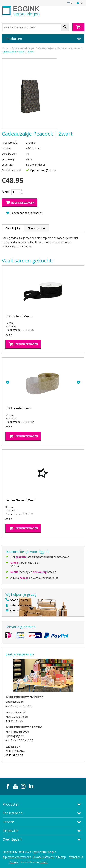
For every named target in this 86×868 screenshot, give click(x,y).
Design (14, 862)
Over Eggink (12, 839)
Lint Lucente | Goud (18, 408)
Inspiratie (10, 831)
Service (8, 822)
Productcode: (10, 142)
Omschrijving (13, 228)
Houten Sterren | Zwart (21, 500)
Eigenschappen (37, 228)
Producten (11, 804)
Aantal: (6, 192)
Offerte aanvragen (21, 605)
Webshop (75, 857)
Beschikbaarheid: (12, 170)
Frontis (44, 862)
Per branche (13, 813)
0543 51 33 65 (19, 600)
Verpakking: (8, 159)
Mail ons (15, 610)
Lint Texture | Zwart (19, 316)
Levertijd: (7, 165)
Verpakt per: (9, 154)
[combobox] (35, 27)
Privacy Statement (44, 857)
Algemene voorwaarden (17, 857)
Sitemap (61, 857)
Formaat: (7, 148)
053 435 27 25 (14, 721)
